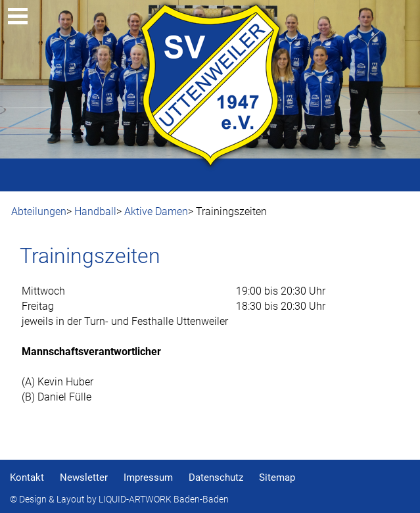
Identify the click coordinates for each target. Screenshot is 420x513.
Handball (95, 211)
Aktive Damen (156, 211)
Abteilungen (39, 211)
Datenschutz (216, 477)
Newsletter (84, 477)
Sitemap (277, 477)
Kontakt (27, 477)
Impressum (148, 477)
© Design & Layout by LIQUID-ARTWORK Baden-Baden (119, 500)
